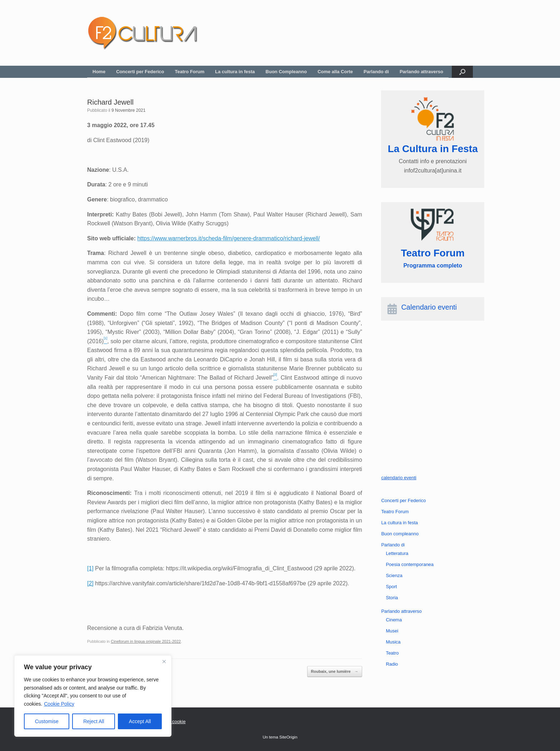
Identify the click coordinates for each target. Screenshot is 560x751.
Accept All (140, 721)
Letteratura (397, 553)
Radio (392, 664)
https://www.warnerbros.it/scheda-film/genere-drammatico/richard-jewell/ (228, 238)
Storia (392, 598)
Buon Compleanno (286, 72)
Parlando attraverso (421, 72)
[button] (462, 72)
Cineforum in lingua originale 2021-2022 (146, 641)
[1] (90, 568)
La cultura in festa (235, 72)
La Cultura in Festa (433, 149)
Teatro (392, 653)
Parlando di (376, 72)
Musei (392, 631)
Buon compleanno (400, 534)
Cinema (394, 620)
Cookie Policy (59, 704)
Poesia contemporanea (410, 564)
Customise (47, 721)
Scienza (394, 575)
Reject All (94, 721)
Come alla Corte (335, 72)
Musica (393, 642)
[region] (93, 696)
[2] (90, 583)
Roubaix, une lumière (335, 672)
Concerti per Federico (140, 72)
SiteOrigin (288, 737)
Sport (391, 587)
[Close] (164, 661)
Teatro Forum (190, 72)
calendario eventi (399, 478)
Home (99, 72)
